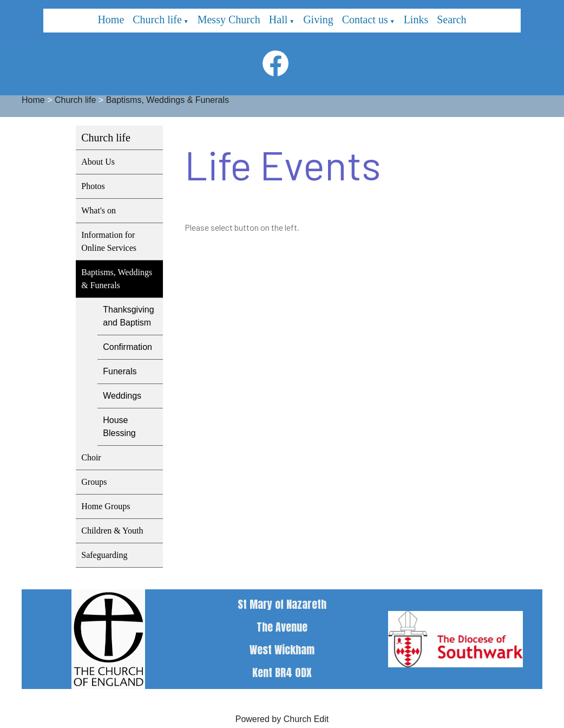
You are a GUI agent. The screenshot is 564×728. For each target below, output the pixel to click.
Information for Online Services (109, 241)
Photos (93, 186)
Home (111, 19)
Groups (94, 482)
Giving (318, 19)
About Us (98, 162)
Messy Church (229, 19)
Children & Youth (112, 531)
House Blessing (119, 427)
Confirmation (127, 347)
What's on (99, 210)
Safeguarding (104, 555)
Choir (91, 457)
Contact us (365, 19)
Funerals (120, 371)
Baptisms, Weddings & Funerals (168, 100)
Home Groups (106, 506)
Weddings (122, 396)
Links (416, 19)
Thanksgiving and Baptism (128, 316)
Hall (278, 19)
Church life (157, 19)
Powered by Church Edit (282, 719)
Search (451, 19)
